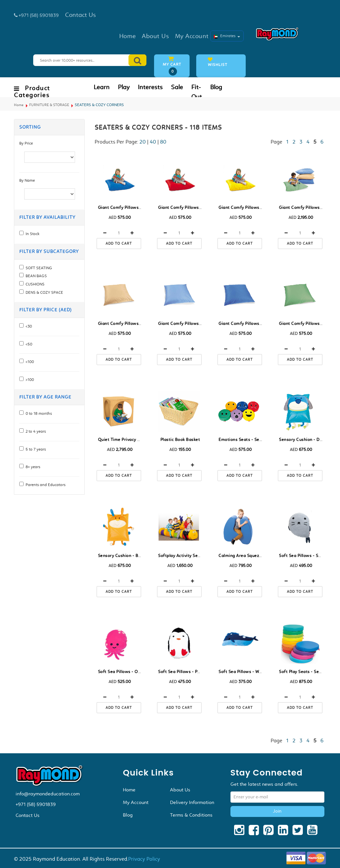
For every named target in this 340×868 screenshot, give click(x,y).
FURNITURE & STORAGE (49, 105)
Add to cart (119, 244)
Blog (216, 87)
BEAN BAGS (35, 276)
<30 (28, 326)
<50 (28, 344)
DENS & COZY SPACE (43, 292)
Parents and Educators (44, 485)
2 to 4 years (35, 431)
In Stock (32, 234)
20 (143, 142)
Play (124, 87)
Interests (150, 87)
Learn (102, 87)
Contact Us (28, 815)
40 (153, 142)
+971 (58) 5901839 (36, 804)
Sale (177, 87)
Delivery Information (192, 802)
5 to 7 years (35, 449)
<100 (29, 362)
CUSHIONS (34, 284)
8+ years (32, 467)
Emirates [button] (227, 36)
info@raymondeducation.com (48, 794)
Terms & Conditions (191, 815)
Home (19, 105)
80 (163, 142)
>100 (29, 380)
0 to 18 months (38, 413)
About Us (180, 790)
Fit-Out (197, 92)
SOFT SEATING (38, 268)
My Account (136, 802)
